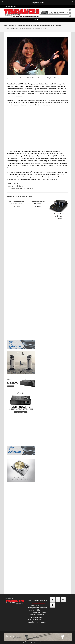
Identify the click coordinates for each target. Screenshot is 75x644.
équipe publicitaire (38, 603)
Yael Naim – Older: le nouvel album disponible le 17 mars (31, 29)
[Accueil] (4, 29)
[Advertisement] (37, 252)
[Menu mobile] (37, 20)
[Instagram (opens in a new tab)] (70, 16)
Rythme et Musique (54, 78)
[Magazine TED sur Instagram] (63, 600)
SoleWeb (39, 642)
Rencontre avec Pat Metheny (37, 203)
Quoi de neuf (42, 78)
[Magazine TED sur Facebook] (53, 600)
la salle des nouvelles (16, 78)
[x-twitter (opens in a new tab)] (70, 10)
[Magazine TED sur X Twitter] (58, 600)
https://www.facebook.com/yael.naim (20, 188)
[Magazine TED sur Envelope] (53, 605)
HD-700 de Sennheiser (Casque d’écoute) (16, 203)
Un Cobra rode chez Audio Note (58, 215)
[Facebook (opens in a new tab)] (70, 13)
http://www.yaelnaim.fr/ (15, 186)
